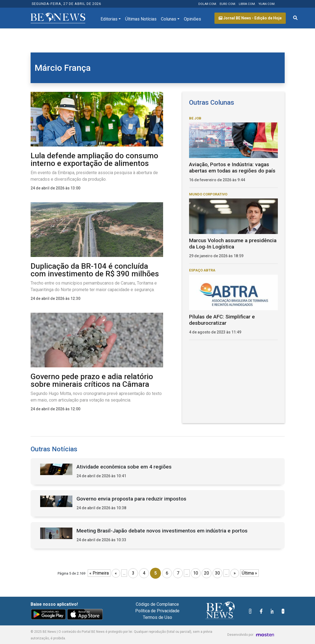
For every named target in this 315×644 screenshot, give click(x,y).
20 (207, 573)
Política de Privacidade (157, 611)
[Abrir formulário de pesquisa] (295, 18)
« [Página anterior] (116, 573)
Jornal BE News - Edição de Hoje (250, 18)
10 (196, 573)
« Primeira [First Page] (99, 573)
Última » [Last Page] (249, 573)
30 (217, 573)
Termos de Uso (157, 617)
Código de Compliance (157, 604)
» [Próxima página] (235, 573)
